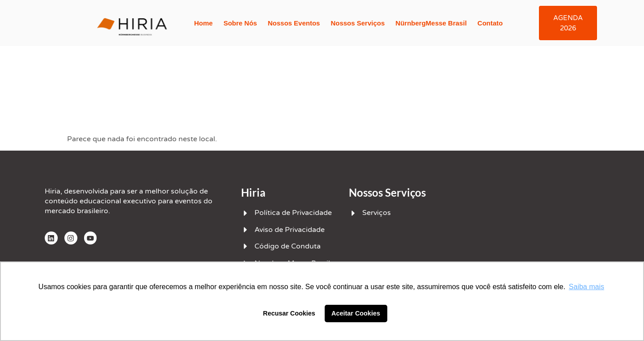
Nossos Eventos (294, 23)
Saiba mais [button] (587, 287)
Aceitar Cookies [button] (356, 313)
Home (203, 23)
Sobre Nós (240, 23)
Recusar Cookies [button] (289, 313)
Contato (490, 23)
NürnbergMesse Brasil (431, 23)
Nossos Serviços (358, 23)
